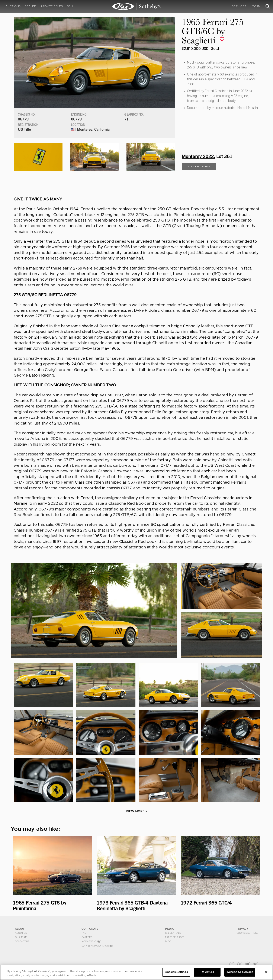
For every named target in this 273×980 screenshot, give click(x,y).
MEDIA (169, 929)
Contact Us (22, 941)
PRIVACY (242, 929)
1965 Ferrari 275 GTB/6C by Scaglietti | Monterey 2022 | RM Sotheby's (136, 6)
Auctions (13, 6)
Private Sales (52, 6)
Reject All (207, 972)
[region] (136, 972)
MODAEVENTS (91, 941)
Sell (70, 6)
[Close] (266, 972)
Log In (255, 6)
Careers (87, 937)
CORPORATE (90, 929)
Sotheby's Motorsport (97, 946)
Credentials (173, 933)
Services (239, 6)
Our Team (21, 937)
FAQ (84, 933)
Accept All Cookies (240, 972)
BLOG (168, 941)
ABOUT (20, 929)
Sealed (30, 6)
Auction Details (199, 167)
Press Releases (175, 937)
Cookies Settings (247, 933)
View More (136, 811)
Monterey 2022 (198, 156)
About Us (21, 933)
